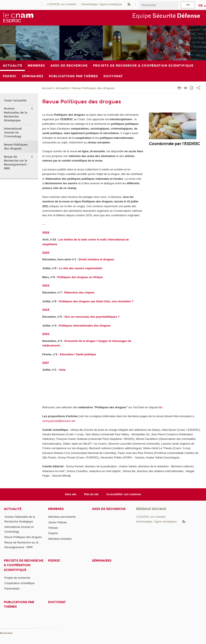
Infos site (71, 494)
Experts (53, 533)
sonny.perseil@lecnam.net (59, 421)
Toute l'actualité (15, 101)
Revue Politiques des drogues (93, 88)
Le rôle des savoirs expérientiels (81, 268)
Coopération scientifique (19, 583)
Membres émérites (60, 539)
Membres (56, 509)
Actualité (62, 88)
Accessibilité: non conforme (124, 494)
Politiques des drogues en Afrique (80, 277)
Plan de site (91, 494)
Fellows (53, 528)
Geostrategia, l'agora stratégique (101, 4)
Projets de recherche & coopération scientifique (24, 565)
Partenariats (12, 589)
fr (201, 6)
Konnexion (6, 633)
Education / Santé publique (78, 354)
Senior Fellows (58, 522)
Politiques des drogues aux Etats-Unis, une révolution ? (96, 301)
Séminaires (102, 561)
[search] (159, 5)
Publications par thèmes (19, 604)
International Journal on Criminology (13, 133)
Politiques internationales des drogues (85, 326)
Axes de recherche (109, 509)
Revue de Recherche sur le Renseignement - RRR (16, 163)
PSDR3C (54, 561)
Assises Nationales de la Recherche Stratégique (16, 115)
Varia (62, 370)
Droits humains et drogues (97, 259)
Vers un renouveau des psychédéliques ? (92, 317)
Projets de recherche (17, 578)
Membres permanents (62, 517)
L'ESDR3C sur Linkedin (61, 4)
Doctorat (57, 602)
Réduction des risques (79, 292)
